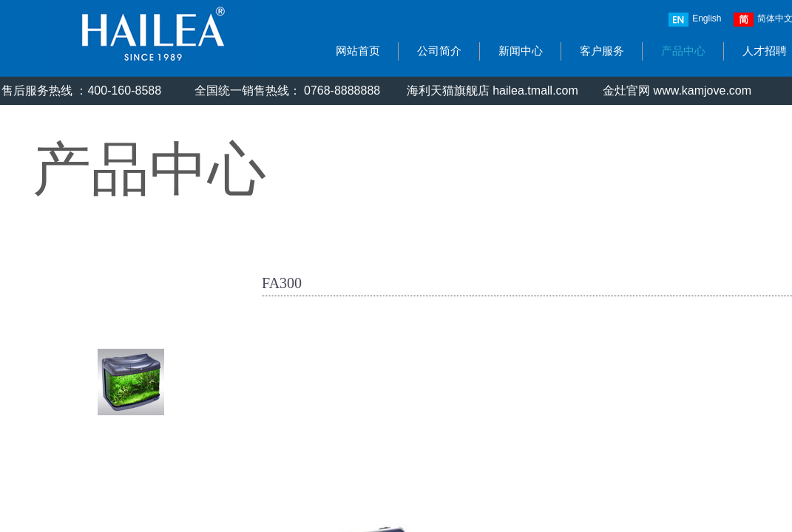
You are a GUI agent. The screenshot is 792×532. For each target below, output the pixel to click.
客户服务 (602, 51)
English (695, 20)
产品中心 (683, 51)
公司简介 (439, 51)
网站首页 (358, 51)
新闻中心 (521, 51)
